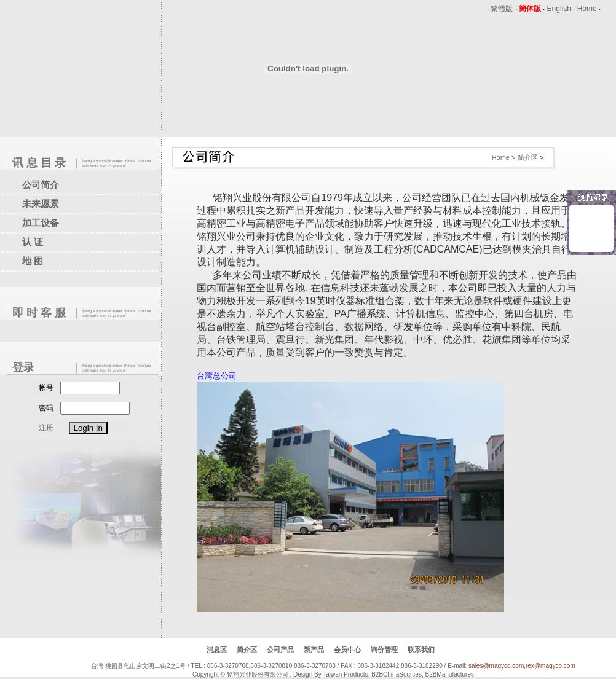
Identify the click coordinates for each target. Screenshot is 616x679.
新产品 (314, 650)
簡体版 (530, 9)
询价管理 (384, 650)
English (559, 9)
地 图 (33, 261)
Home (587, 9)
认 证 (33, 242)
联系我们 (421, 650)
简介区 (528, 157)
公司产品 (280, 650)
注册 (46, 428)
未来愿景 (41, 204)
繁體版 (502, 9)
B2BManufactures (449, 674)
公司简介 (41, 185)
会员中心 (347, 650)
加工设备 (41, 223)
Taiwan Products (345, 674)
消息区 (217, 650)
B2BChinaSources (397, 674)
